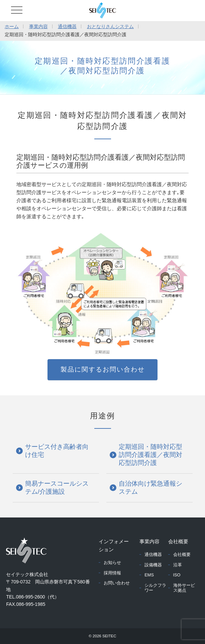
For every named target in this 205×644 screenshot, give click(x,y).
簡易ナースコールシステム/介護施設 (57, 488)
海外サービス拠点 (184, 588)
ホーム (12, 26)
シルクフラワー (155, 588)
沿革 (178, 565)
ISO (177, 575)
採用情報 (112, 573)
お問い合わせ (117, 583)
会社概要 (182, 554)
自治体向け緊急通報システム (150, 488)
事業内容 (38, 26)
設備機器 (153, 565)
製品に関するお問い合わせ (103, 369)
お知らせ (112, 562)
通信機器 (67, 26)
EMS (149, 575)
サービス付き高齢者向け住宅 (57, 451)
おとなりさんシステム (110, 26)
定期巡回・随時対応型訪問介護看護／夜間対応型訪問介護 (150, 455)
